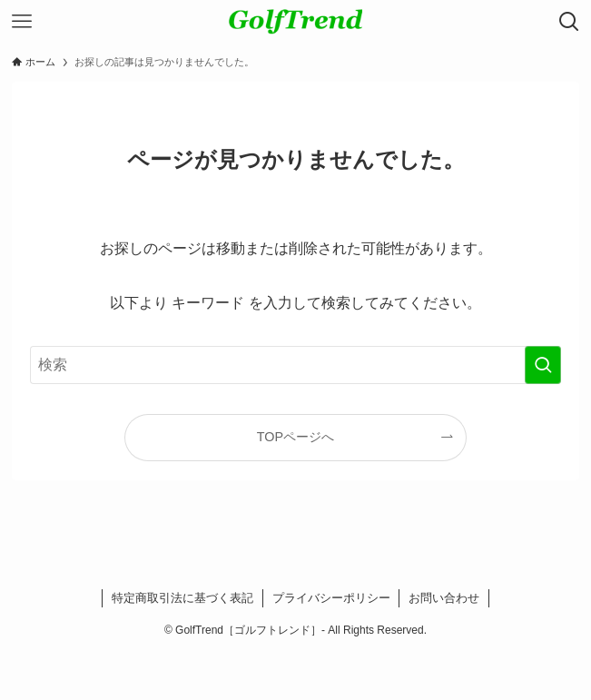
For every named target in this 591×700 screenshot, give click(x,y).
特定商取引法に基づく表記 (182, 598)
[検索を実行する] (543, 365)
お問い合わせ (444, 598)
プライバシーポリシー (331, 598)
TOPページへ (295, 437)
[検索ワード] (296, 365)
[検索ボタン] (569, 22)
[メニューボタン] (22, 22)
